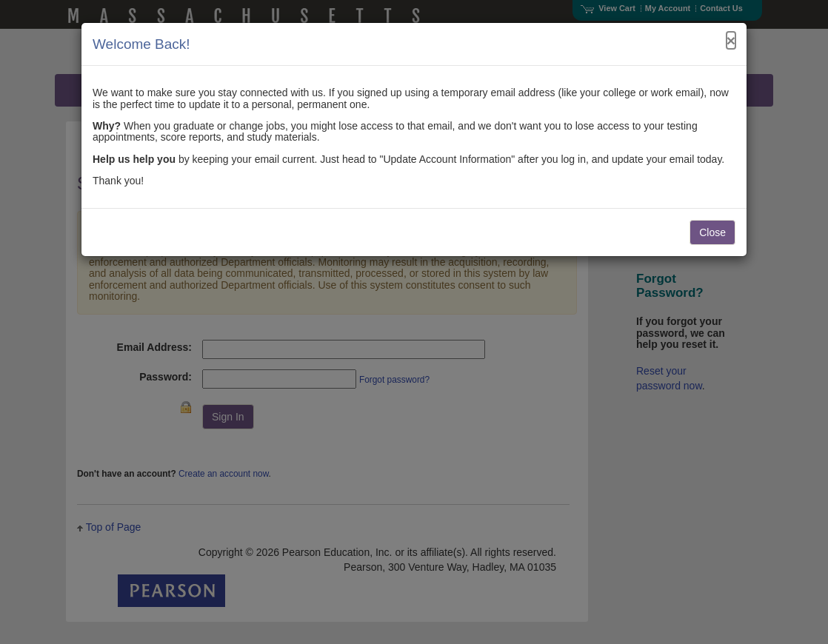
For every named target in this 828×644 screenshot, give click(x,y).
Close (712, 232)
